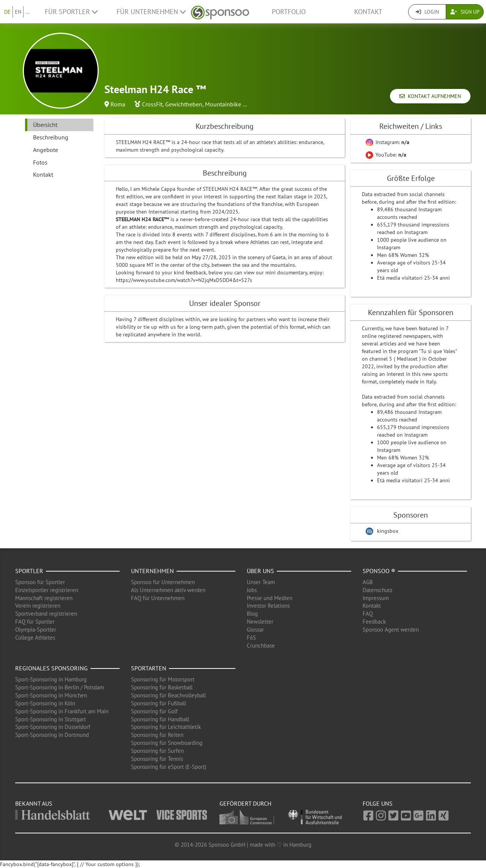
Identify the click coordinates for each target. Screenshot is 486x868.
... (28, 12)
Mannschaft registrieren (44, 598)
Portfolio (289, 12)
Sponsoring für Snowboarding (167, 743)
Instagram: (387, 142)
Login (427, 12)
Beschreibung (51, 137)
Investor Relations (268, 606)
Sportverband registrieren (46, 614)
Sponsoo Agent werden (391, 630)
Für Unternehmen (151, 12)
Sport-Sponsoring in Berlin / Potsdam (60, 687)
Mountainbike (223, 104)
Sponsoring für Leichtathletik (166, 727)
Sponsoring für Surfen (157, 751)
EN (18, 12)
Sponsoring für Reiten (157, 735)
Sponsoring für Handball (160, 719)
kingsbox (388, 531)
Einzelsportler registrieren (47, 590)
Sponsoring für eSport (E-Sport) (169, 767)
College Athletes (35, 638)
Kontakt (368, 12)
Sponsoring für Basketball (162, 687)
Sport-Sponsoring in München (51, 695)
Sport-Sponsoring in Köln (45, 703)
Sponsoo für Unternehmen (163, 582)
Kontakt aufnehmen (430, 96)
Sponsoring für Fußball (159, 703)
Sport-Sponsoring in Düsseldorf (53, 727)
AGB (368, 582)
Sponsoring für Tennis (157, 759)
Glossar (255, 630)
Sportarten (149, 668)
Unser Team (261, 582)
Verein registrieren (38, 606)
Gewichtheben (184, 104)
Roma (118, 104)
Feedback (374, 622)
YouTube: (386, 155)
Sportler (29, 571)
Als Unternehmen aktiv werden (168, 590)
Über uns (260, 571)
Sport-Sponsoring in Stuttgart (50, 719)
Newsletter (260, 622)
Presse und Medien (270, 598)
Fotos (40, 162)
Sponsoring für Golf (154, 711)
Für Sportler (71, 12)
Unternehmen (152, 571)
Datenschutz (378, 590)
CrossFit (152, 104)
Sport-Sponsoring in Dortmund (52, 735)
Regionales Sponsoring (51, 668)
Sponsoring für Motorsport (163, 679)
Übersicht (45, 125)
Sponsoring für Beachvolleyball (168, 695)
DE (7, 12)
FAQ (368, 614)
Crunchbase (261, 645)
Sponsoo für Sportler (40, 582)
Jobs (252, 590)
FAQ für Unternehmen (158, 598)
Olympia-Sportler (36, 630)
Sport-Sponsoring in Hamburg (51, 679)
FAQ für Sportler (35, 622)
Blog (252, 614)
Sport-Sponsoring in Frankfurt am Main (62, 711)
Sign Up (465, 12)
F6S (251, 638)
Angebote (46, 150)
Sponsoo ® (379, 571)
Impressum (376, 598)
